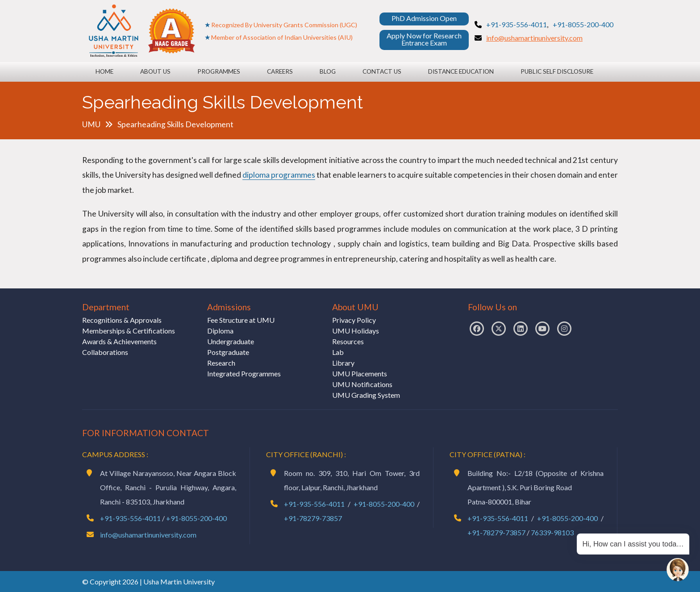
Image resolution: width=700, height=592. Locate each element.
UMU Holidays (356, 331)
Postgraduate (228, 352)
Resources (348, 341)
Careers (280, 71)
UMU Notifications (362, 384)
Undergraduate (231, 341)
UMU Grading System (366, 395)
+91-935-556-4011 (517, 24)
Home (104, 71)
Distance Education (461, 71)
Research (221, 363)
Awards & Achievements (119, 341)
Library (343, 363)
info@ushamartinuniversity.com (534, 38)
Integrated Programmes (244, 373)
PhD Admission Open (424, 18)
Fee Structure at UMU (241, 320)
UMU (91, 124)
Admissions (229, 307)
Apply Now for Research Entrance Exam (424, 39)
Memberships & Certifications (129, 331)
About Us (155, 71)
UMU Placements (360, 373)
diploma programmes (279, 175)
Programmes (219, 71)
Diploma (220, 331)
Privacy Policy (354, 320)
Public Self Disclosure (557, 71)
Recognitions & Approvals (122, 320)
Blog (328, 71)
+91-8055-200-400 (583, 24)
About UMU (355, 307)
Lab (338, 352)
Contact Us (382, 71)
